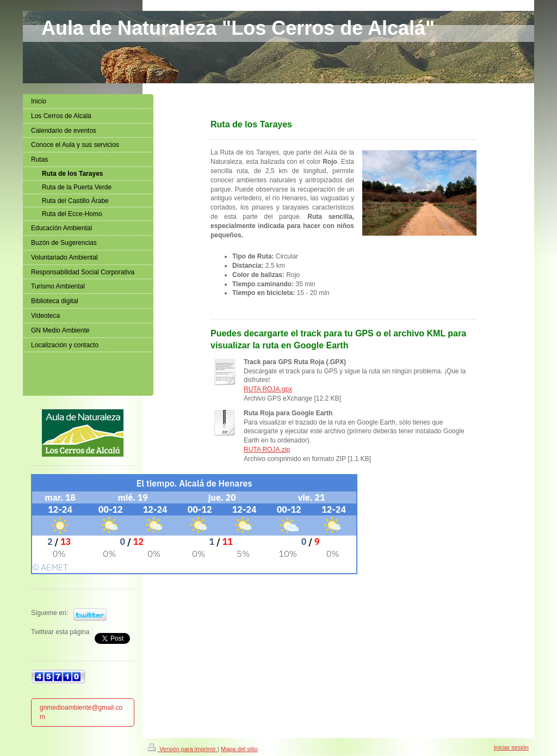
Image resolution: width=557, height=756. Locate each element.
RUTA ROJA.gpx (268, 389)
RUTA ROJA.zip (267, 450)
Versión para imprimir (183, 749)
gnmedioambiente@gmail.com (81, 712)
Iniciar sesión (511, 747)
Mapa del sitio (239, 749)
